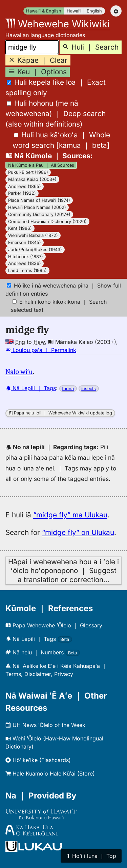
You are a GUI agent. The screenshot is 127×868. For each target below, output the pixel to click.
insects (89, 389)
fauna (68, 389)
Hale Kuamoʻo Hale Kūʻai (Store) (50, 774)
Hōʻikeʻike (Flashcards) (38, 760)
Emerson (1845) (25, 242)
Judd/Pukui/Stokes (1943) (35, 250)
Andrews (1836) (25, 263)
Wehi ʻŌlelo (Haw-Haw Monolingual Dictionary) (54, 742)
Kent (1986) (20, 228)
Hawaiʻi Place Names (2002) (37, 207)
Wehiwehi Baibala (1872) (33, 235)
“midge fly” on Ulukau (78, 532)
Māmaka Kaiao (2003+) (32, 179)
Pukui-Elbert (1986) (28, 172)
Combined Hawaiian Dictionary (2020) (47, 222)
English (94, 11)
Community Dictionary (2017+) (39, 214)
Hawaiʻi (74, 11)
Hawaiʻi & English (44, 11)
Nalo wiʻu (19, 372)
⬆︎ (91, 856)
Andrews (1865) (25, 186)
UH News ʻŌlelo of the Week (45, 725)
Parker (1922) (22, 193)
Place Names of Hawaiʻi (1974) (39, 200)
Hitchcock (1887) (26, 257)
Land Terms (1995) (27, 270)
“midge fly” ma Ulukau (70, 515)
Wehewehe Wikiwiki (58, 24)
